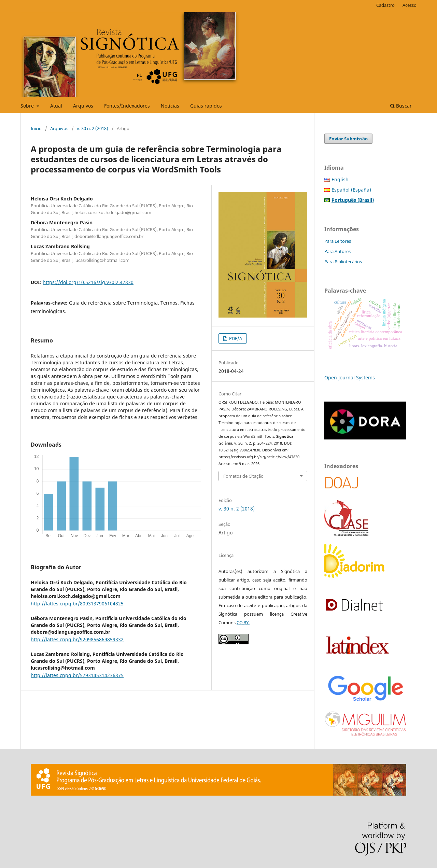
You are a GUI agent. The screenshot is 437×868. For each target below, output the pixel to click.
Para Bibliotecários (343, 262)
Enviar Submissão (348, 139)
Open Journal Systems (350, 377)
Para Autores (337, 251)
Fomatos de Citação (243, 476)
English (340, 179)
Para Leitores (338, 241)
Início (36, 128)
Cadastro (385, 5)
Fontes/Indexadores (127, 106)
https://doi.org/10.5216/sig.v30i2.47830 (88, 282)
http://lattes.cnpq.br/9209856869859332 (77, 639)
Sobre (28, 106)
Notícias (170, 106)
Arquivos (83, 106)
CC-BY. (243, 622)
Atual (56, 106)
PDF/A (235, 338)
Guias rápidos (206, 106)
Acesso (410, 5)
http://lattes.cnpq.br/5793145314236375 (77, 675)
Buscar (401, 106)
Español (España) (351, 190)
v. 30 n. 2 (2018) (93, 128)
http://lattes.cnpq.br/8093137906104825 (77, 604)
